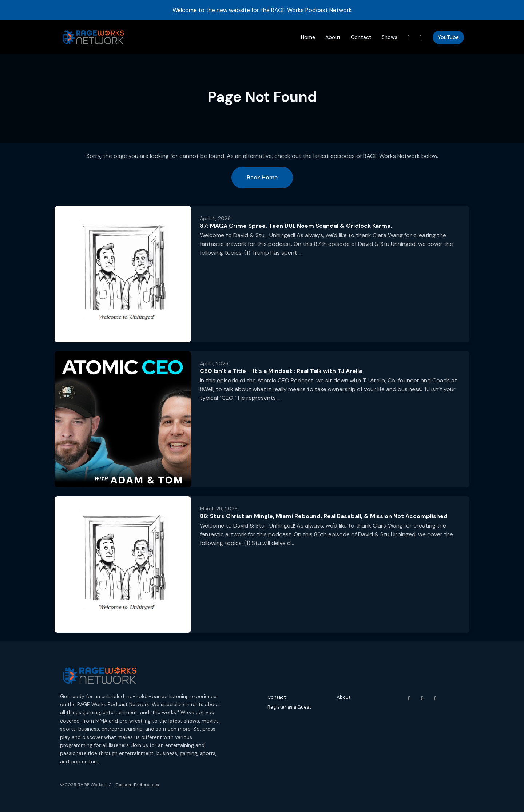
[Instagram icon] (422, 698)
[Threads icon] (436, 698)
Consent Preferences (137, 785)
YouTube (448, 37)
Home (308, 37)
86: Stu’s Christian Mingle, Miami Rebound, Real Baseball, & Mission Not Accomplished (324, 516)
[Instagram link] (421, 37)
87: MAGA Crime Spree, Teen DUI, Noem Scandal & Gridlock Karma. (296, 226)
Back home (262, 177)
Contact (361, 37)
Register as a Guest (289, 707)
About (333, 37)
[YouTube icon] (409, 698)
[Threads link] (409, 37)
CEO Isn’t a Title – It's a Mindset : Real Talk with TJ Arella (281, 371)
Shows (390, 37)
